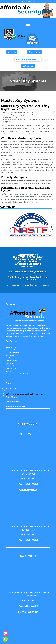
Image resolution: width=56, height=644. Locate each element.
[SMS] (5, 633)
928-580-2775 (36, 52)
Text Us (29, 66)
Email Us (12, 52)
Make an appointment (28, 59)
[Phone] (5, 639)
